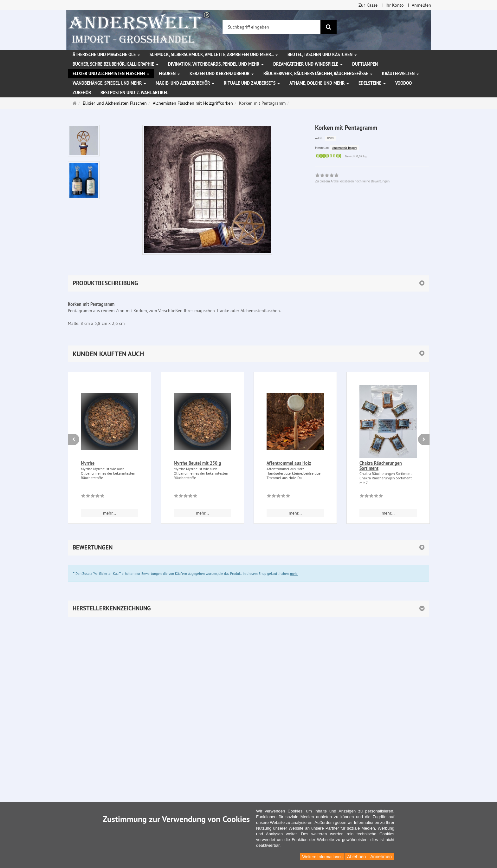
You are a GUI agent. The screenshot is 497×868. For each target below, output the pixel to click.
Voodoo (403, 83)
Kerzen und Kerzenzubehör (222, 74)
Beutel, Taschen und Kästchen (322, 55)
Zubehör (82, 93)
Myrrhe (88, 463)
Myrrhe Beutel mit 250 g (197, 463)
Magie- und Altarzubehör (185, 83)
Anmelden (421, 5)
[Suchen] (329, 27)
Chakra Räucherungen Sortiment (381, 466)
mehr (294, 574)
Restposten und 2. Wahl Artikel (134, 93)
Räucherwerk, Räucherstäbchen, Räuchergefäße (318, 74)
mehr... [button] (110, 513)
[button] (248, 354)
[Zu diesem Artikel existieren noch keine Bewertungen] (93, 497)
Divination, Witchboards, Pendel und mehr (216, 64)
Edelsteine (372, 83)
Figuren (169, 74)
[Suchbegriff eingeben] (272, 27)
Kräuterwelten (400, 74)
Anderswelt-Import (344, 148)
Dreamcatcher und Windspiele (308, 64)
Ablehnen (356, 857)
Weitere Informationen (322, 857)
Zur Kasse (368, 5)
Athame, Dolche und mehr (319, 83)
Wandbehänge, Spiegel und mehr (109, 83)
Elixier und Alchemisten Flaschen (111, 74)
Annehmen (381, 857)
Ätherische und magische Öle (106, 55)
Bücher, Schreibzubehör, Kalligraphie (116, 64)
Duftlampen (365, 64)
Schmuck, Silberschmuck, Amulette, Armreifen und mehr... (214, 55)
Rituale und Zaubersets (252, 83)
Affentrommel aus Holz (289, 463)
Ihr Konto (395, 5)
